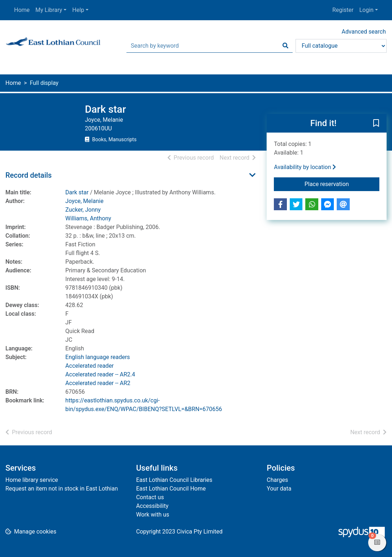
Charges (277, 480)
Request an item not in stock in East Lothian (62, 489)
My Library (49, 10)
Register (343, 10)
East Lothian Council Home (171, 489)
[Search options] (341, 46)
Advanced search (364, 32)
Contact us (150, 497)
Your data (279, 489)
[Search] (285, 46)
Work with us (153, 515)
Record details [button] (29, 175)
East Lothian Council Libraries (174, 480)
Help (78, 10)
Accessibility (152, 506)
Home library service (32, 480)
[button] (376, 124)
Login (366, 10)
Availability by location (305, 167)
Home (22, 10)
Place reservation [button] (342, 183)
